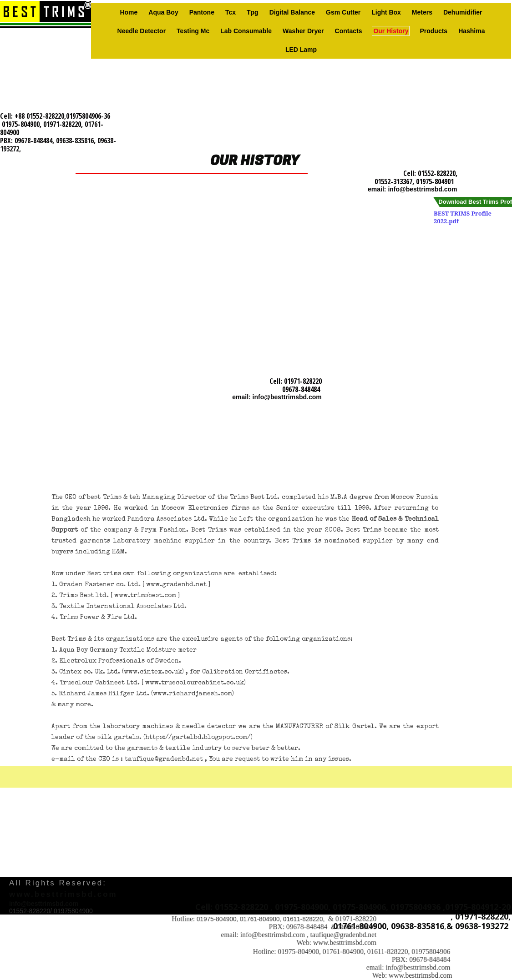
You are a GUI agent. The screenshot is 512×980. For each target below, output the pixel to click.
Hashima (471, 31)
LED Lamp (301, 50)
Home (129, 12)
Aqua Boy (163, 12)
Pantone (202, 12)
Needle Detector (142, 31)
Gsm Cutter (343, 12)
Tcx (231, 12)
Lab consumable (246, 31)
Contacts (349, 31)
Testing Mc (193, 31)
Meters (422, 12)
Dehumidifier (463, 12)
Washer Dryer (303, 31)
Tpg (253, 12)
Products (433, 31)
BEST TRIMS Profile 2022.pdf (463, 217)
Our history (391, 31)
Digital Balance (292, 12)
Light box (386, 12)
